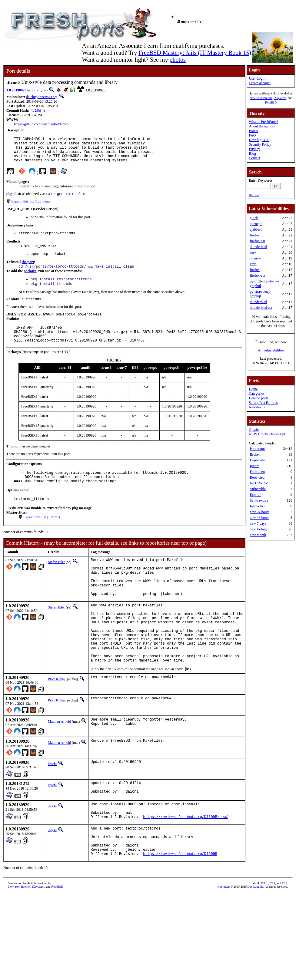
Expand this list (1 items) (42, 536)
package (30, 280)
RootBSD (271, 102)
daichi (52, 804)
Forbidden (257, 472)
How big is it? (259, 140)
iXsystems (280, 98)
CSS (272, 935)
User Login (257, 78)
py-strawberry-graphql (260, 294)
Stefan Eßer (56, 581)
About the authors (262, 126)
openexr (256, 258)
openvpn (256, 224)
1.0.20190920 (16, 90)
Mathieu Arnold (59, 761)
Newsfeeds (257, 407)
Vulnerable (258, 489)
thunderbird (258, 247)
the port (28, 270)
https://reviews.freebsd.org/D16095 (180, 905)
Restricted (257, 477)
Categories (256, 394)
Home (253, 389)
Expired (255, 495)
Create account (260, 83)
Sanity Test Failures (263, 403)
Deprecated (258, 460)
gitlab (254, 218)
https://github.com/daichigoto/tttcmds (41, 125)
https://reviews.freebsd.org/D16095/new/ (186, 862)
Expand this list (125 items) (31, 208)
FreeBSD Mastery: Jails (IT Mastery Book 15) (195, 53)
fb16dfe (38, 111)
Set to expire (259, 500)
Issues (253, 131)
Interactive (257, 506)
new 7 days (258, 523)
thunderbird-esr (261, 308)
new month (258, 535)
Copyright (224, 938)
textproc (33, 90)
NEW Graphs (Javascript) (268, 434)
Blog (252, 153)
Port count (257, 449)
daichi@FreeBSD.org (42, 97)
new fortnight (259, 529)
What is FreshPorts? (263, 122)
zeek (253, 252)
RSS (284, 935)
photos (177, 60)
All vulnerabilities (271, 350)
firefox (255, 235)
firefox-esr (257, 241)
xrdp (253, 264)
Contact (254, 158)
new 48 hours (259, 518)
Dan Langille (255, 938)
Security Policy (260, 144)
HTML (264, 935)
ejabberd (256, 229)
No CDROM (259, 483)
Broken (255, 454)
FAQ (252, 135)
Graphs (254, 430)
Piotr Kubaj (56, 719)
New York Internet (261, 98)
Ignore (254, 466)
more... (254, 195)
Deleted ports (258, 398)
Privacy (254, 149)
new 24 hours (259, 512)
